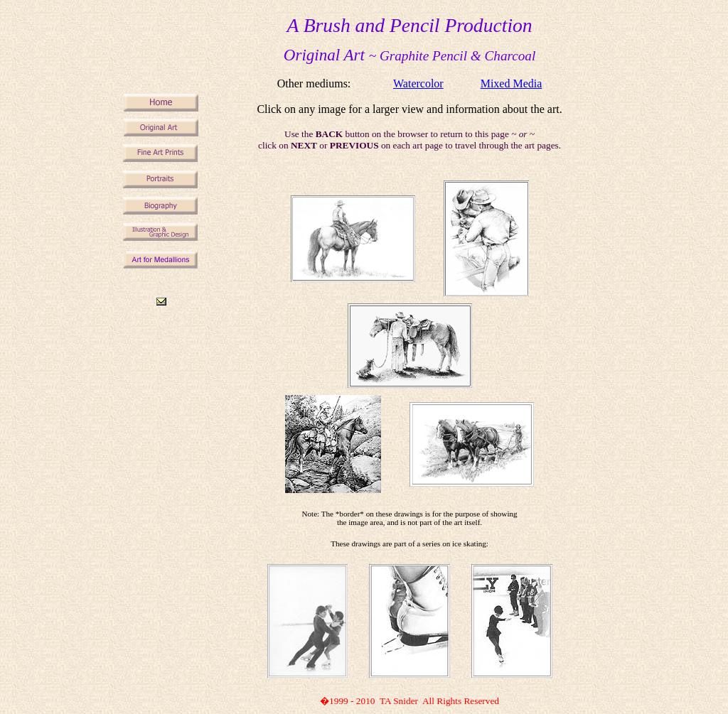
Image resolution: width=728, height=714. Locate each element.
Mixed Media (512, 83)
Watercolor (418, 83)
